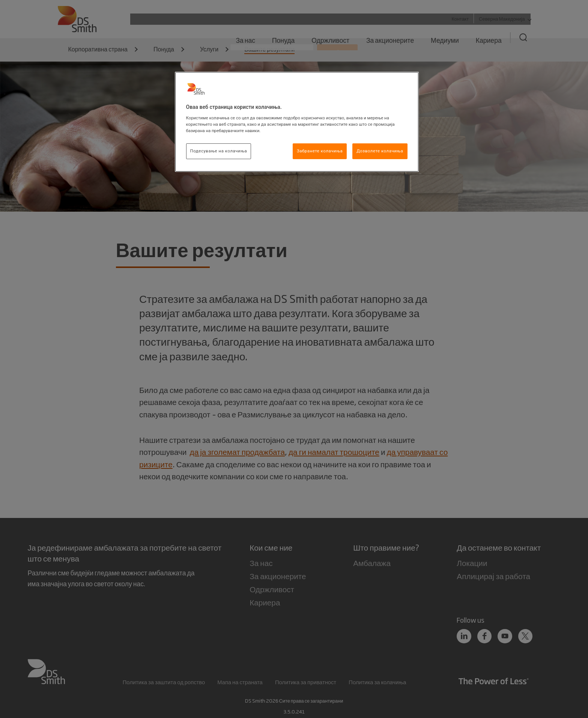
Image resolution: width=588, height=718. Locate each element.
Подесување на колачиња (219, 151)
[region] (297, 122)
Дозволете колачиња (380, 151)
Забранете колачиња (320, 151)
